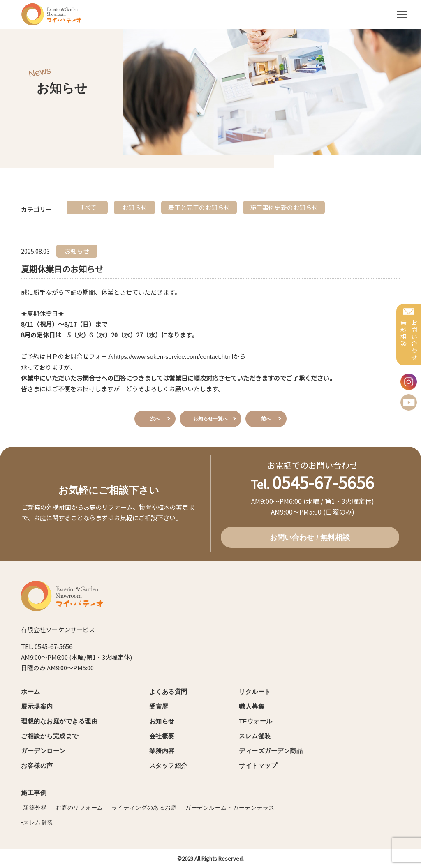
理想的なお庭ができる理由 (59, 721)
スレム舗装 (255, 736)
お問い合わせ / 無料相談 (310, 538)
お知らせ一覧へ (210, 419)
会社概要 (162, 736)
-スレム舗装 (37, 822)
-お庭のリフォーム (78, 808)
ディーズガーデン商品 (271, 751)
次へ (155, 419)
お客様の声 (37, 765)
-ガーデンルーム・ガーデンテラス (229, 808)
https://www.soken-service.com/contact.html (173, 357)
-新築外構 (34, 808)
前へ (266, 419)
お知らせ (162, 721)
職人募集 (252, 706)
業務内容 (162, 751)
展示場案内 (37, 706)
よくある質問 (168, 691)
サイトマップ (258, 765)
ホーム (31, 691)
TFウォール (256, 721)
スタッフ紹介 (168, 765)
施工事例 (34, 793)
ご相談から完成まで (50, 736)
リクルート (255, 691)
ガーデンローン (43, 751)
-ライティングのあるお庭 (143, 808)
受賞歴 (159, 706)
